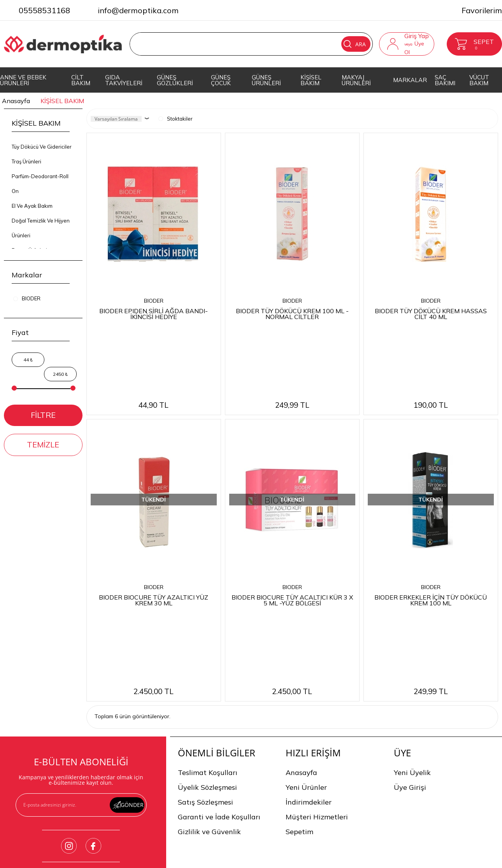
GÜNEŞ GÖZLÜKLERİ (175, 80)
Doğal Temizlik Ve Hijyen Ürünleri (41, 228)
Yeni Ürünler (306, 647)
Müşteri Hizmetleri (317, 677)
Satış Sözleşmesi (205, 662)
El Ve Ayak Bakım (32, 206)
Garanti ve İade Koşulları (219, 677)
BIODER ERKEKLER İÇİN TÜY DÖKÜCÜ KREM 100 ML (431, 530)
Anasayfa (301, 632)
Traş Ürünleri (26, 161)
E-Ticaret (227, 861)
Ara (355, 44)
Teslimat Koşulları (208, 632)
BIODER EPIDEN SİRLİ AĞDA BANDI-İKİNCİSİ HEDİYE (154, 313)
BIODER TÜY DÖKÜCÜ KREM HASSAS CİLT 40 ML (431, 313)
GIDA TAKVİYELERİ (124, 80)
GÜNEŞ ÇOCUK (221, 80)
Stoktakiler (176, 119)
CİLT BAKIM (81, 80)
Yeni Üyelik (412, 632)
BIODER (154, 301)
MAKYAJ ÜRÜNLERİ (356, 80)
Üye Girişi (410, 647)
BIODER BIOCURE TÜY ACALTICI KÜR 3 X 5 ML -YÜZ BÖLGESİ (292, 530)
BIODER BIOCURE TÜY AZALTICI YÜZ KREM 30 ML (154, 530)
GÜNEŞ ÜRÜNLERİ (266, 80)
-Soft (209, 861)
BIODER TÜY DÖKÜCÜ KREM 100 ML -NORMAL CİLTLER (292, 313)
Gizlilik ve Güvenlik (209, 692)
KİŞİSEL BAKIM (311, 80)
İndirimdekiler (309, 662)
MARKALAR (410, 80)
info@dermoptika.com (138, 10)
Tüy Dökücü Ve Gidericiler (42, 147)
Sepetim (299, 692)
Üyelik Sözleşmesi (207, 647)
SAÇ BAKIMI (445, 80)
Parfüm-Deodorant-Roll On (40, 184)
